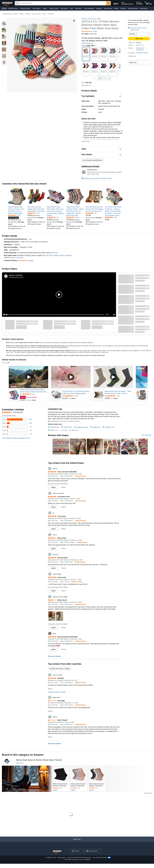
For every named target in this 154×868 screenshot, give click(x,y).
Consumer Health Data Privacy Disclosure (79, 858)
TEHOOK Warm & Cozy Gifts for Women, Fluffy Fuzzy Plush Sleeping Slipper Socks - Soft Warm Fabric (76, 393)
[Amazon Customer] (16, 275)
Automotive (144, 8)
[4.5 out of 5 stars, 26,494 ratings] (73, 217)
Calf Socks (50, 14)
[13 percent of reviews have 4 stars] (17, 423)
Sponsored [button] (6, 363)
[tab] (54, 427)
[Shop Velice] (20, 763)
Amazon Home (133, 8)
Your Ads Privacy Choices (100, 858)
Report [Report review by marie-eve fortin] (50, 689)
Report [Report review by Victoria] (50, 737)
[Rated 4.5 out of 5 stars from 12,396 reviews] (76, 396)
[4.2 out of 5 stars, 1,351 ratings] (34, 213)
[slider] (55, 315)
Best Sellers (37, 8)
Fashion (123, 8)
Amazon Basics (25, 8)
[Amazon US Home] (57, 852)
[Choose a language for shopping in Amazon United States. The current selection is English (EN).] (116, 3)
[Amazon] (7, 3)
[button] (4, 9)
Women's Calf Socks (17, 258)
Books (45, 8)
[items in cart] (148, 3)
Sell (71, 8)
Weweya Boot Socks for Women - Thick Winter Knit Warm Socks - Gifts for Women (118, 393)
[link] (17, 210)
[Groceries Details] (82, 9)
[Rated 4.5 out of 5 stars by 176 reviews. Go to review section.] (61, 788)
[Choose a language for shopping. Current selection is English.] (76, 851)
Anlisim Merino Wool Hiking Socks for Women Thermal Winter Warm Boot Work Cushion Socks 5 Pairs (34, 391)
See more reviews (54, 656)
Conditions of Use (51, 858)
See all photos (146, 435)
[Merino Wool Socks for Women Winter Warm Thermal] (39, 760)
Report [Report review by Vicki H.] (64, 548)
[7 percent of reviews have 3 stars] (17, 427)
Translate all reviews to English (59, 669)
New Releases (89, 8)
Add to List (133, 62)
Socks (44, 14)
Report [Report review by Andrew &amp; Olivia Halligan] (64, 628)
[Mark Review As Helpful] (53, 487)
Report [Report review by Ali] (64, 529)
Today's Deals (54, 8)
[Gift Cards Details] (68, 9)
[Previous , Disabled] (95, 78)
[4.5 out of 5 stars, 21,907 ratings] (15, 215)
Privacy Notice (61, 858)
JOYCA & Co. (140, 45)
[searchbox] (63, 3)
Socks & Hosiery (36, 14)
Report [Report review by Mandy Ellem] (50, 711)
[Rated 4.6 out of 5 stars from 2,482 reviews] (118, 396)
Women (21, 14)
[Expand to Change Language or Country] (83, 851)
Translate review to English (57, 692)
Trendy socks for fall (16, 277)
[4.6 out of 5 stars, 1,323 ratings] (53, 217)
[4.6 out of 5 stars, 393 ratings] (91, 213)
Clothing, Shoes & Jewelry (10, 14)
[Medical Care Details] (18, 9)
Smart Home (108, 8)
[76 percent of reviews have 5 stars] (17, 419)
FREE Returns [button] (87, 43)
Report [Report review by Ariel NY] (64, 487)
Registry (99, 8)
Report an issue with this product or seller (97, 178)
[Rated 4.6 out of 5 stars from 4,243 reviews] (34, 394)
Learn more (95, 174)
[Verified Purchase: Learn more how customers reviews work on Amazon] (80, 476)
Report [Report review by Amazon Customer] (64, 507)
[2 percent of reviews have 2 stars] (17, 430)
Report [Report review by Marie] (64, 649)
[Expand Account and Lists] (134, 4)
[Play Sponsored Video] (28, 377)
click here (55, 253)
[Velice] (7, 761)
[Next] (109, 78)
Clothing (28, 14)
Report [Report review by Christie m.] (64, 568)
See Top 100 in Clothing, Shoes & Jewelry (57, 255)
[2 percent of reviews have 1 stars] (17, 434)
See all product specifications (92, 160)
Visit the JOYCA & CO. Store (91, 19)
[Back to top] (77, 841)
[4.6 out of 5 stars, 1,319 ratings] (111, 217)
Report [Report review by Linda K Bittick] (64, 591)
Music (116, 8)
